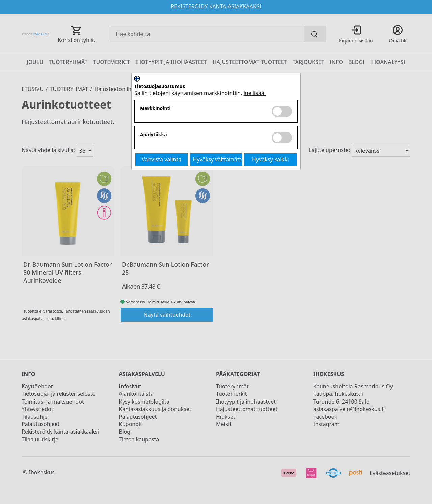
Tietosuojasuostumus (160, 86)
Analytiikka (154, 135)
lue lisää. (255, 93)
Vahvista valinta (161, 159)
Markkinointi (155, 108)
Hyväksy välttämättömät (218, 159)
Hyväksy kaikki (271, 159)
